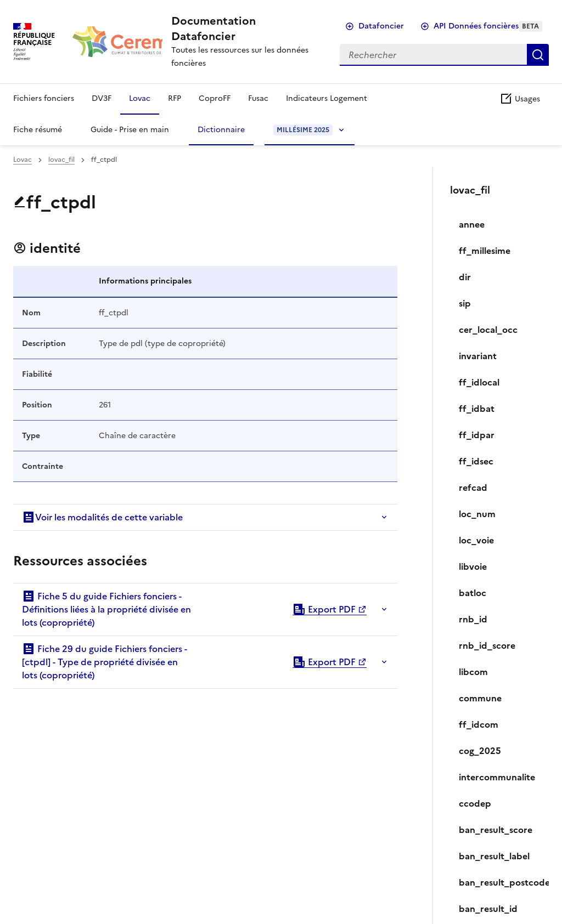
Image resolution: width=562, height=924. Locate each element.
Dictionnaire (221, 130)
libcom (473, 672)
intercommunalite (497, 777)
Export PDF (324, 609)
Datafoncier (381, 26)
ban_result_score (496, 830)
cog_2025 (480, 751)
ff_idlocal (479, 382)
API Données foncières (488, 26)
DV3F (102, 98)
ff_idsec (476, 461)
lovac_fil (61, 160)
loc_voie (476, 540)
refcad (473, 487)
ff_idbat (477, 409)
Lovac (140, 98)
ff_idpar (477, 435)
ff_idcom (479, 724)
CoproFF (215, 98)
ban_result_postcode (499, 882)
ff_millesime (485, 251)
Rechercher (538, 55)
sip (465, 303)
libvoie (473, 566)
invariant (478, 356)
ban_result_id (488, 909)
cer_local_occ (488, 330)
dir (465, 277)
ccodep (475, 803)
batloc (473, 593)
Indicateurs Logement (327, 98)
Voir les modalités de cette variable (102, 517)
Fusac (258, 98)
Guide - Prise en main (130, 130)
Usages (520, 99)
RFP (175, 98)
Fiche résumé (38, 130)
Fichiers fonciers (44, 98)
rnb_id (473, 619)
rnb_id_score (487, 645)
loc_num (477, 514)
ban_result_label (494, 856)
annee (472, 224)
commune (480, 698)
